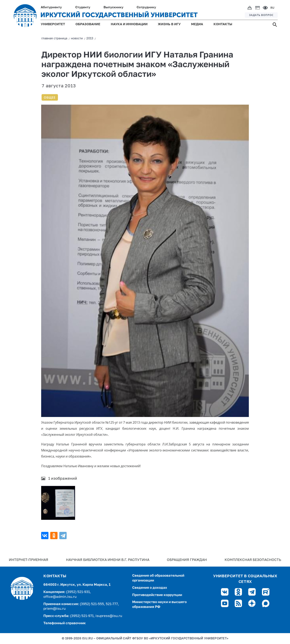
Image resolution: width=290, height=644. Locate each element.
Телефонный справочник (65, 623)
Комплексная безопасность (253, 560)
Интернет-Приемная (29, 560)
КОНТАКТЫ (223, 24)
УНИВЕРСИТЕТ (53, 24)
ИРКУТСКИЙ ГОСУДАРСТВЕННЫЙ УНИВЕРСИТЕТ (119, 15)
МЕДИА (197, 24)
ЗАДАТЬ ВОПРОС (261, 15)
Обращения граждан (187, 560)
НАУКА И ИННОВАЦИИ (129, 24)
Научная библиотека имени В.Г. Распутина (108, 560)
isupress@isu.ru (109, 616)
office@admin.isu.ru (60, 597)
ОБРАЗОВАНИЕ (88, 24)
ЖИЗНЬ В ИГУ (169, 24)
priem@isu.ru (54, 609)
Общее (50, 97)
